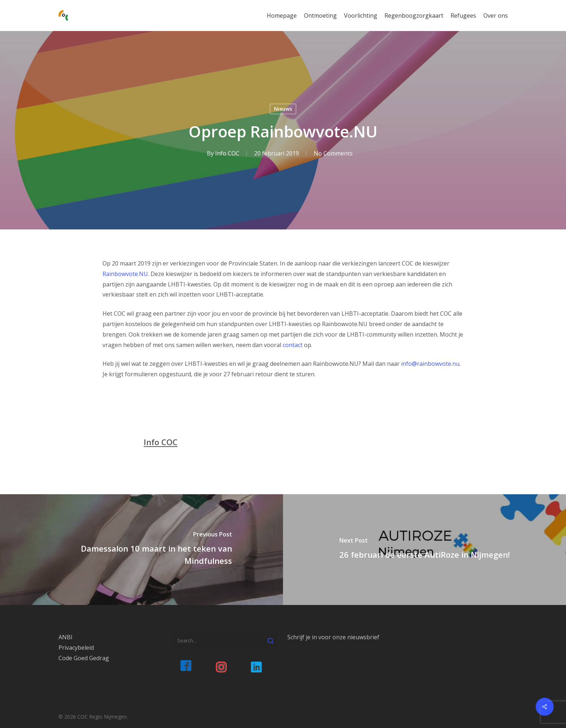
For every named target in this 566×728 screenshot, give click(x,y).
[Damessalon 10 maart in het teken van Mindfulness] (141, 550)
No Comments (333, 153)
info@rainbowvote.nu (430, 364)
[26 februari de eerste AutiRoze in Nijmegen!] (425, 550)
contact (293, 345)
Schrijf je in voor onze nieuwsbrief (333, 637)
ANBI (66, 637)
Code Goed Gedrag (84, 658)
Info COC (227, 153)
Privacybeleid (76, 648)
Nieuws (283, 109)
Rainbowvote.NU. (126, 274)
